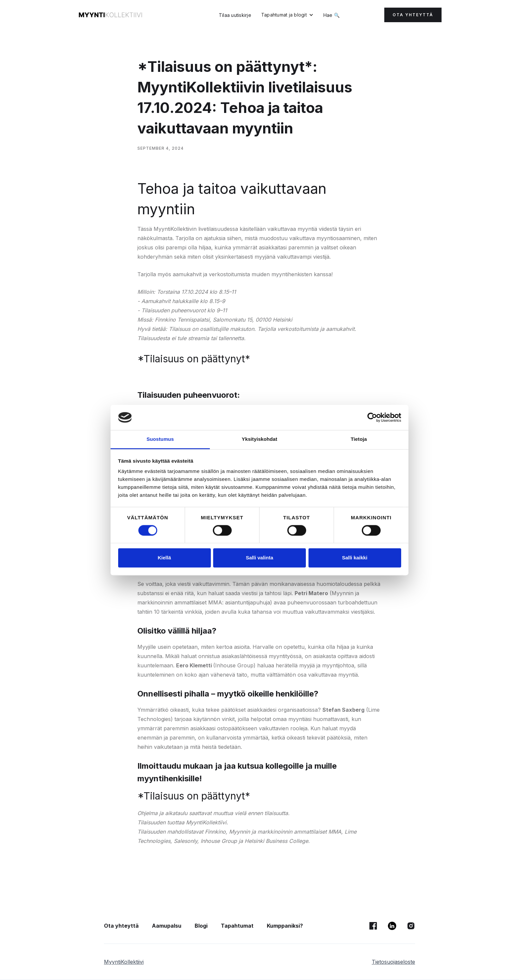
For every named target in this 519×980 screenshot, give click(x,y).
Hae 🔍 (331, 15)
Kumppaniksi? (285, 926)
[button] (287, 15)
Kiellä (164, 558)
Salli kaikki (355, 558)
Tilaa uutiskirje (235, 15)
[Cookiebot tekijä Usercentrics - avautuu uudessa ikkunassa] (372, 417)
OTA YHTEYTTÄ (413, 15)
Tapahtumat (237, 926)
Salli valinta (260, 558)
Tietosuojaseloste (393, 962)
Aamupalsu (167, 926)
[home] (111, 15)
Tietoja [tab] (359, 439)
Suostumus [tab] (160, 439)
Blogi (201, 926)
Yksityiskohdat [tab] (259, 439)
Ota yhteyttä (121, 926)
